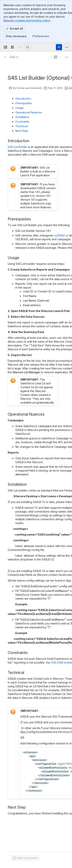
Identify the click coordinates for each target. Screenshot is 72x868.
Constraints (22, 122)
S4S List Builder (17, 147)
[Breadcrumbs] (11, 57)
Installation (22, 117)
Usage (19, 108)
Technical (22, 126)
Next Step (22, 131)
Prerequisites (24, 103)
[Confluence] (20, 47)
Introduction (23, 99)
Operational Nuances (29, 112)
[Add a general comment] (25, 858)
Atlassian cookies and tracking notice (27, 20)
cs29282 (60, 235)
